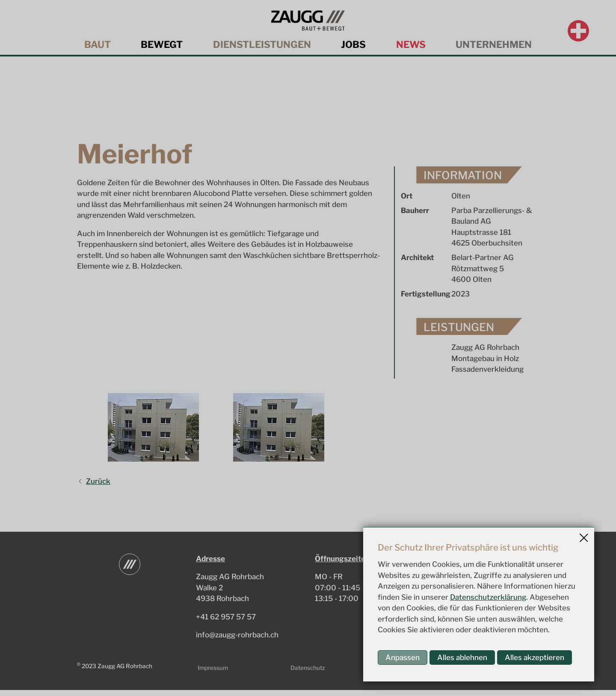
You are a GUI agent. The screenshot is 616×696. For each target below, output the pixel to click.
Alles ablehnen (462, 657)
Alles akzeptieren (535, 657)
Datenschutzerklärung (488, 597)
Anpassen (403, 657)
